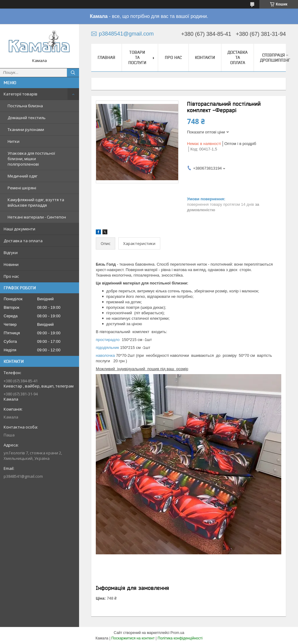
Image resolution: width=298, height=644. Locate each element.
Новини (11, 264)
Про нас (11, 276)
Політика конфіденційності (180, 638)
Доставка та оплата (23, 241)
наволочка (105, 355)
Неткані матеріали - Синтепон (37, 217)
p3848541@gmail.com (23, 476)
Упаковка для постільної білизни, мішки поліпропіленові (31, 159)
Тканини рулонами (26, 129)
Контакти (205, 57)
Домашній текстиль (27, 118)
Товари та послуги (137, 57)
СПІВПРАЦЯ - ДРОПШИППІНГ (275, 58)
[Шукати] (73, 73)
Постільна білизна (25, 106)
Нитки (14, 141)
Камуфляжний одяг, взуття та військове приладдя (36, 202)
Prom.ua (177, 633)
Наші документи (19, 229)
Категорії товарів (21, 94)
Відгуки (11, 253)
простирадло (108, 340)
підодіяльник (107, 348)
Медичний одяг (23, 176)
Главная (106, 57)
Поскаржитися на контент (133, 638)
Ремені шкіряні (22, 188)
